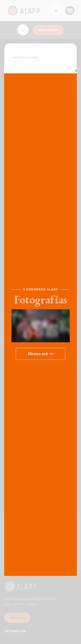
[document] (40, 322)
